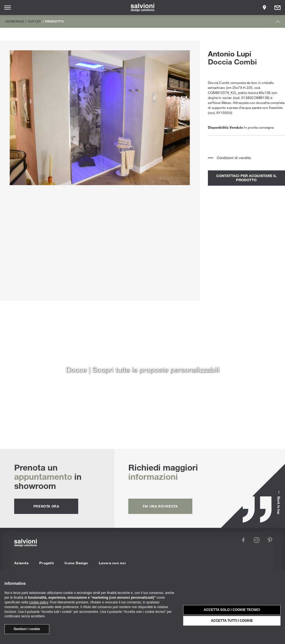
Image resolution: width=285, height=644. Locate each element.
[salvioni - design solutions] (143, 8)
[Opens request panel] (277, 8)
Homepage (15, 21)
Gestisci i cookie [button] (27, 629)
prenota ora (46, 506)
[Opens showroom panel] (264, 8)
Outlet (34, 21)
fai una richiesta (160, 506)
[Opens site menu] (8, 8)
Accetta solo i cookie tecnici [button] (232, 610)
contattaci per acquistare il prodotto (246, 178)
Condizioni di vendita (234, 158)
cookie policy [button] (39, 602)
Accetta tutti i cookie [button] (232, 621)
